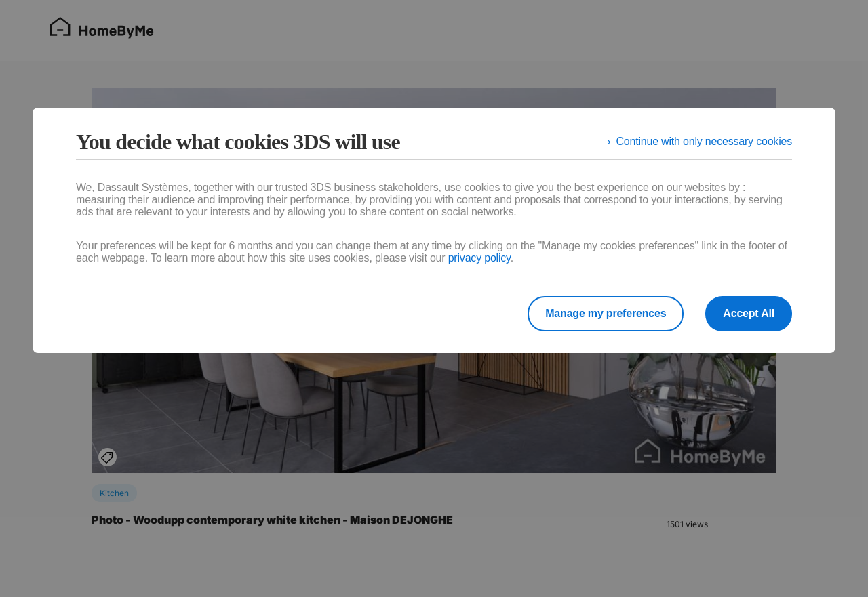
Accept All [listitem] (749, 313)
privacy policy (479, 258)
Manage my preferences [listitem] (606, 313)
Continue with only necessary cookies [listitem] (704, 141)
